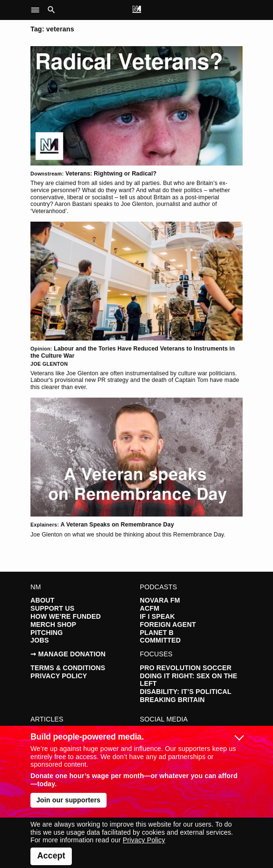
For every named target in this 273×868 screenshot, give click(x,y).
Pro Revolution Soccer (186, 668)
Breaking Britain (172, 700)
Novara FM (160, 600)
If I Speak (157, 616)
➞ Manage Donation (68, 654)
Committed (160, 640)
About (42, 600)
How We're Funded (66, 616)
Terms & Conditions (68, 668)
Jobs (40, 640)
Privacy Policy (59, 676)
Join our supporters (68, 800)
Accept (51, 856)
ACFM (150, 608)
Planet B (157, 633)
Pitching (47, 633)
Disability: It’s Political (185, 692)
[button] (38, 10)
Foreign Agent (168, 624)
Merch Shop (53, 624)
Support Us (52, 608)
